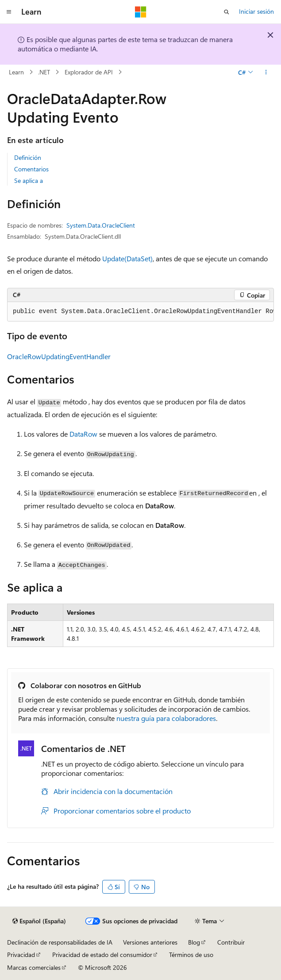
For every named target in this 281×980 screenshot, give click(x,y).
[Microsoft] (141, 12)
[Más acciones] (266, 72)
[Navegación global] (9, 12)
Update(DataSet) (127, 258)
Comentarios (31, 169)
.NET (44, 72)
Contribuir (231, 942)
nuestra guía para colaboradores (166, 718)
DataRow (83, 434)
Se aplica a (29, 180)
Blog (194, 942)
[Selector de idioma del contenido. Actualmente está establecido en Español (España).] (39, 921)
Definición (28, 157)
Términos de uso (191, 955)
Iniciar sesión (256, 11)
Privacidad (21, 955)
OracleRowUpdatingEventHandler (59, 356)
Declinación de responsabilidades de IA (60, 942)
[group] (140, 312)
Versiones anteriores (150, 942)
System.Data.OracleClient (101, 225)
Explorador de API (89, 72)
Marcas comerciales (34, 967)
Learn (16, 72)
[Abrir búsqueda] (227, 12)
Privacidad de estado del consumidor (102, 955)
